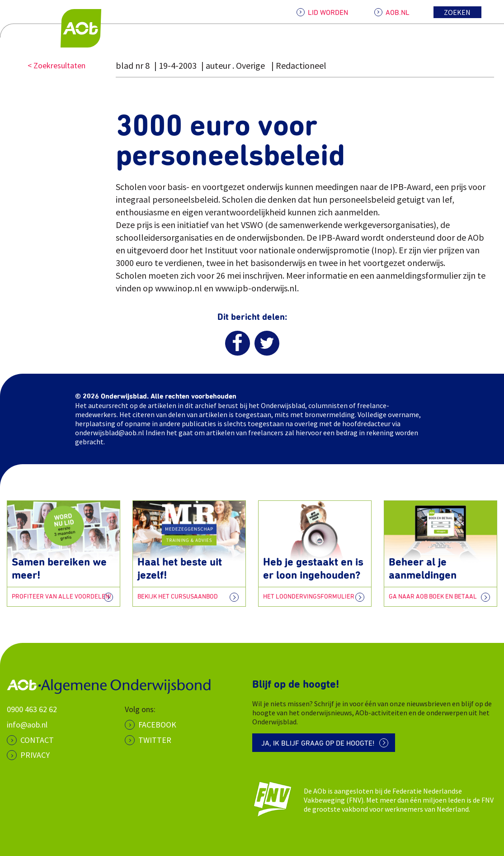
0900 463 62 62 (32, 709)
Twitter (155, 740)
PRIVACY (35, 755)
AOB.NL (398, 13)
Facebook (157, 725)
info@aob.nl (27, 725)
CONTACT (37, 740)
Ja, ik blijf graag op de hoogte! (318, 743)
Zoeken (457, 12)
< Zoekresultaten (57, 65)
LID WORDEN (328, 13)
